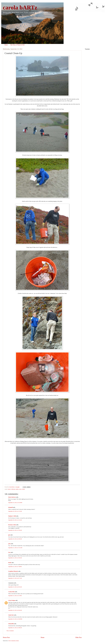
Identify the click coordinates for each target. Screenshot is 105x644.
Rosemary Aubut (12, 525)
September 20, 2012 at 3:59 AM (15, 530)
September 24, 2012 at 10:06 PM (15, 619)
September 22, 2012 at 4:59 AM (15, 558)
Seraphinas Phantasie (13, 571)
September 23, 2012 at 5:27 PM (15, 596)
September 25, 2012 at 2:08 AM (15, 628)
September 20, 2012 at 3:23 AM (15, 520)
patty (9, 544)
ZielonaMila (11, 624)
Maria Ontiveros (12, 497)
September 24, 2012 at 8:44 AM (15, 610)
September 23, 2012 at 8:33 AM (15, 587)
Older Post (78, 637)
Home (6, 45)
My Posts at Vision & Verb (17, 45)
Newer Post (6, 637)
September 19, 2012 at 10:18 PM (15, 503)
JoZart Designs (12, 600)
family (17, 489)
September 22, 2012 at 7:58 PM (15, 567)
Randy (10, 563)
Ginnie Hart (11, 615)
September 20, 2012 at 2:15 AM (15, 511)
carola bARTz (20, 7)
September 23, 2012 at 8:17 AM (15, 578)
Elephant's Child (12, 516)
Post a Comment (10, 631)
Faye (9, 552)
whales (23, 489)
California (13, 489)
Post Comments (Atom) (14, 641)
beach (9, 489)
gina (9, 535)
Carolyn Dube (11, 592)
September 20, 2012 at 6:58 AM (15, 539)
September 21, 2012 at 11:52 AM (15, 548)
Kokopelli (10, 507)
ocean (20, 489)
